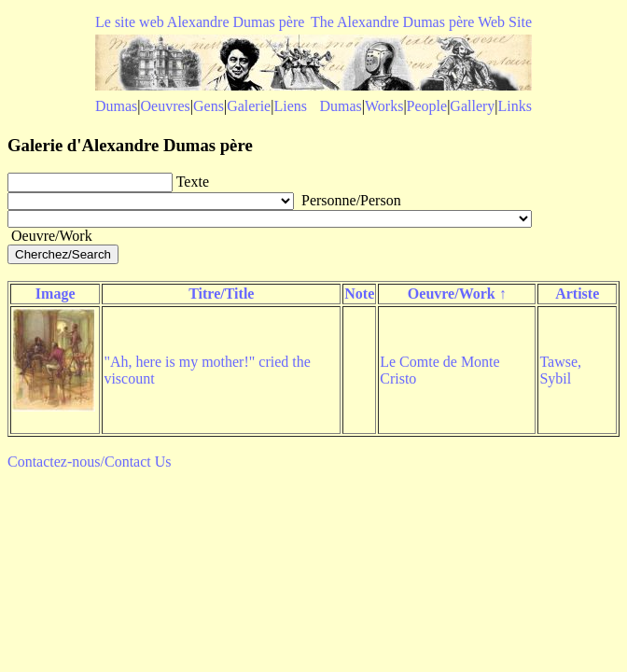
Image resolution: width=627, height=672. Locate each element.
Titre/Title (221, 294)
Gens (209, 106)
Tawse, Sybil (560, 370)
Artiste (577, 294)
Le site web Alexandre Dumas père (200, 22)
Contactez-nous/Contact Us (90, 462)
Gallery (472, 106)
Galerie (249, 106)
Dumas (116, 106)
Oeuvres (166, 106)
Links (515, 106)
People (427, 106)
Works (384, 106)
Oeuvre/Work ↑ (457, 294)
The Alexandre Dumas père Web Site (421, 22)
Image (56, 294)
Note (359, 294)
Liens (290, 106)
